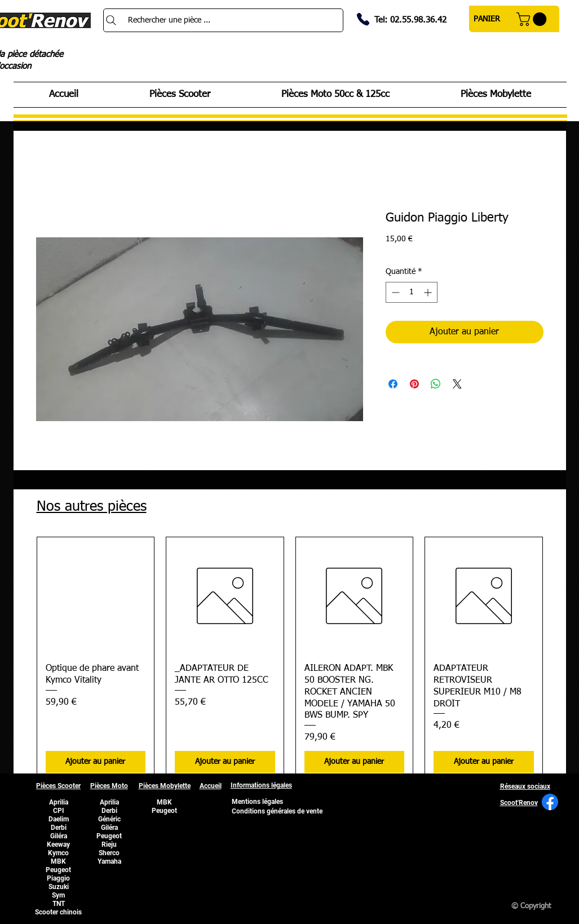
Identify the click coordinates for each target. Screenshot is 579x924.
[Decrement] (394, 292)
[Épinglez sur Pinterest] (414, 384)
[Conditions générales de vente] (277, 811)
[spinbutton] (412, 292)
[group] (290, 659)
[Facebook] (550, 802)
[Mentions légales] (258, 802)
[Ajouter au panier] (96, 762)
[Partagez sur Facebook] (393, 384)
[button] (533, 19)
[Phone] (363, 19)
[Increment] (429, 292)
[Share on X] (457, 384)
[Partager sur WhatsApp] (436, 384)
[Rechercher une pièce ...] (223, 20)
